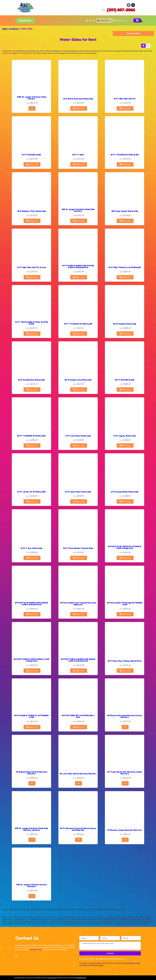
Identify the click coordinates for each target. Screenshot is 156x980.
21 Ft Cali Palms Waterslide (78, 436)
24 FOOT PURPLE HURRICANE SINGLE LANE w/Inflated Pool (78, 660)
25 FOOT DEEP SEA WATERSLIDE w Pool (78, 716)
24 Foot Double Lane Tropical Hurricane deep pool (78, 604)
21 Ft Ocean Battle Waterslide (125, 492)
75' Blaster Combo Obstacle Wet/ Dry (125, 830)
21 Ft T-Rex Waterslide (31, 548)
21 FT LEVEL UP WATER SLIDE (31, 492)
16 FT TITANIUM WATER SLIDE (125, 155)
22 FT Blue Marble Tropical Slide (78, 548)
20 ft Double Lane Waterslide (78, 380)
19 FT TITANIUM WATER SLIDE (78, 324)
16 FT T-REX (78, 155)
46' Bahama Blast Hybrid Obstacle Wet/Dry (31, 773)
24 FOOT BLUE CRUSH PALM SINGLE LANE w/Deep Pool (125, 547)
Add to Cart (79, 108)
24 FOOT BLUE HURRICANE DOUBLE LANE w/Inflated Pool (31, 604)
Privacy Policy (134, 963)
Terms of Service (91, 965)
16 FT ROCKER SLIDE (31, 155)
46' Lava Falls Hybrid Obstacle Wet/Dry (78, 774)
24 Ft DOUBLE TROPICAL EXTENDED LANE (31, 716)
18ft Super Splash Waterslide (125, 211)
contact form (36, 950)
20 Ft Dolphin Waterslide (125, 324)
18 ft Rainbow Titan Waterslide (31, 211)
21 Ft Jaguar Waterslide (125, 436)
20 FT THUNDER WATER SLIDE (31, 436)
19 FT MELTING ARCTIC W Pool (31, 267)
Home (92, 20)
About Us (123, 20)
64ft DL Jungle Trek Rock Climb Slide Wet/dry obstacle (31, 829)
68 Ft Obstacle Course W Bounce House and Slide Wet (78, 829)
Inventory (106, 20)
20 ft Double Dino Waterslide (31, 380)
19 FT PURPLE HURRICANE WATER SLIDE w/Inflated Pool (78, 267)
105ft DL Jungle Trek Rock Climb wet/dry (31, 98)
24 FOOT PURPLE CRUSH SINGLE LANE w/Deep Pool (31, 660)
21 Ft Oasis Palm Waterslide (78, 492)
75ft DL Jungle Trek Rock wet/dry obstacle (31, 886)
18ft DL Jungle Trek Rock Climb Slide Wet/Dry (78, 210)
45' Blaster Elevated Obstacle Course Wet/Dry (125, 716)
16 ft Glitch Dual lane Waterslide (78, 99)
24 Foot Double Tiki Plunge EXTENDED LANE (125, 604)
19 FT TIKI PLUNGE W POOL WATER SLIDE (31, 323)
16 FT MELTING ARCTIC (125, 99)
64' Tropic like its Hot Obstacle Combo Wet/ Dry (125, 773)
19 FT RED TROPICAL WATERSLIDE (125, 267)
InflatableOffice (81, 978)
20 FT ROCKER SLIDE (125, 380)
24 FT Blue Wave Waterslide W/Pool (125, 661)
